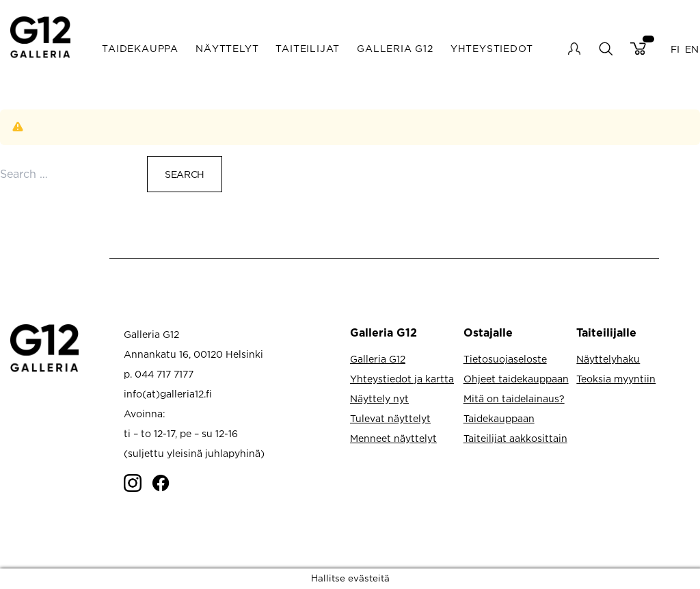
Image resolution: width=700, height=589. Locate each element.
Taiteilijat (308, 48)
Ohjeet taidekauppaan (516, 379)
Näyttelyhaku (608, 359)
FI (675, 48)
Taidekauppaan (499, 418)
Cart (638, 49)
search (605, 48)
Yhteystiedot (492, 48)
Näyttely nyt (379, 398)
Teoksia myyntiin (616, 379)
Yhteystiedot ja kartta (402, 379)
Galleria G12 (395, 48)
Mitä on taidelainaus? (514, 398)
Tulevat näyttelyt (390, 418)
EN (692, 48)
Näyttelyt (227, 48)
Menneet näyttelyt (393, 438)
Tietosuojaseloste (505, 359)
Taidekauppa (140, 48)
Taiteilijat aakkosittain (515, 438)
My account (574, 49)
